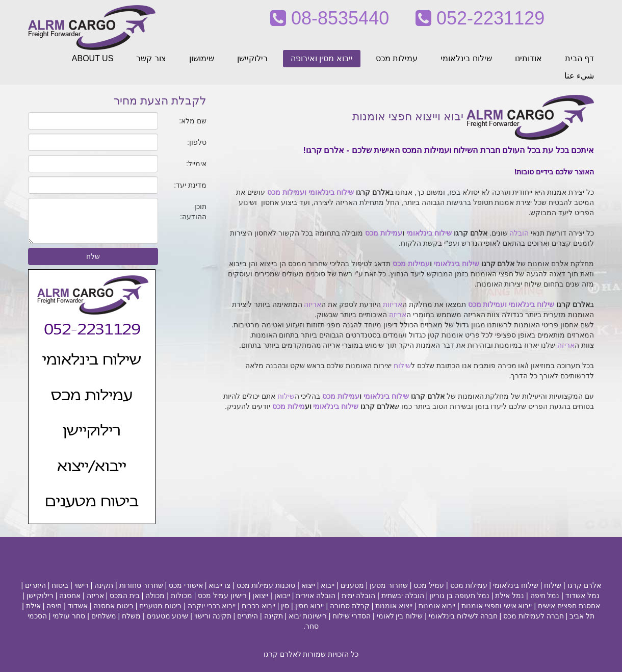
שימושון (202, 58)
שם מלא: (193, 121)
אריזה (313, 304)
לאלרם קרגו (282, 654)
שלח (93, 256)
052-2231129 (480, 18)
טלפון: (197, 142)
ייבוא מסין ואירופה (322, 58)
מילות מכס (289, 406)
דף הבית (579, 58)
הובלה (519, 233)
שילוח (402, 366)
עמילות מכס (397, 58)
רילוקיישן (252, 58)
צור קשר (151, 58)
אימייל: (196, 164)
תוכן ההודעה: (193, 212)
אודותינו (528, 58)
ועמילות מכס (287, 192)
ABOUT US (93, 58)
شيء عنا (579, 76)
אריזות (393, 304)
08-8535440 (330, 18)
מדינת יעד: (190, 185)
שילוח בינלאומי (466, 58)
